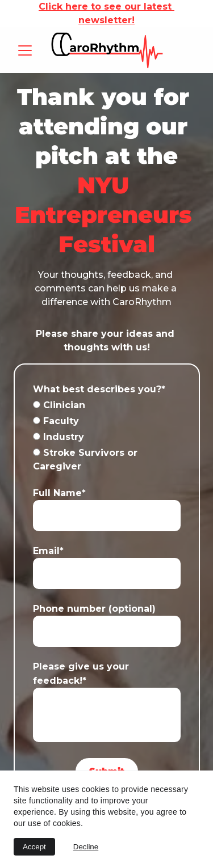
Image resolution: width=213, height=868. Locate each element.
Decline (86, 847)
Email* (48, 551)
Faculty (56, 421)
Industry (59, 437)
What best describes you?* (99, 389)
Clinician (59, 405)
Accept (34, 847)
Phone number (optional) (94, 609)
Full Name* (59, 493)
